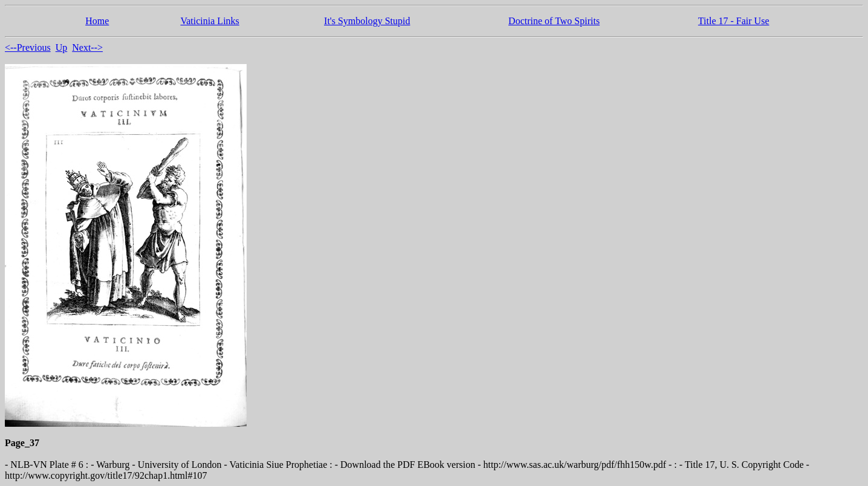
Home (97, 21)
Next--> (87, 47)
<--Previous (28, 47)
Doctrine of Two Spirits (554, 21)
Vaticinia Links (209, 21)
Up (62, 47)
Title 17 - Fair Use (734, 21)
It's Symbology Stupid (367, 21)
